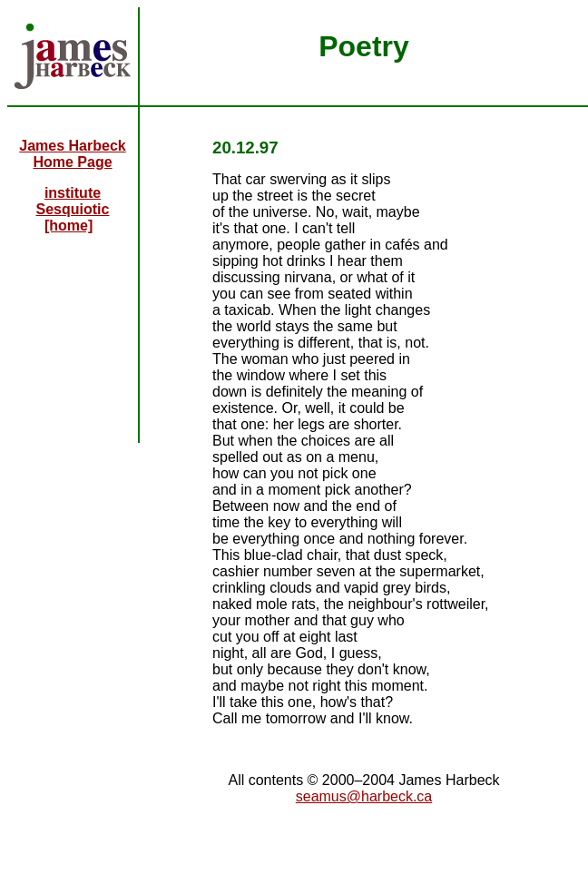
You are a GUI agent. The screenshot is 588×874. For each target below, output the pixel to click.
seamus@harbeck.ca (364, 796)
